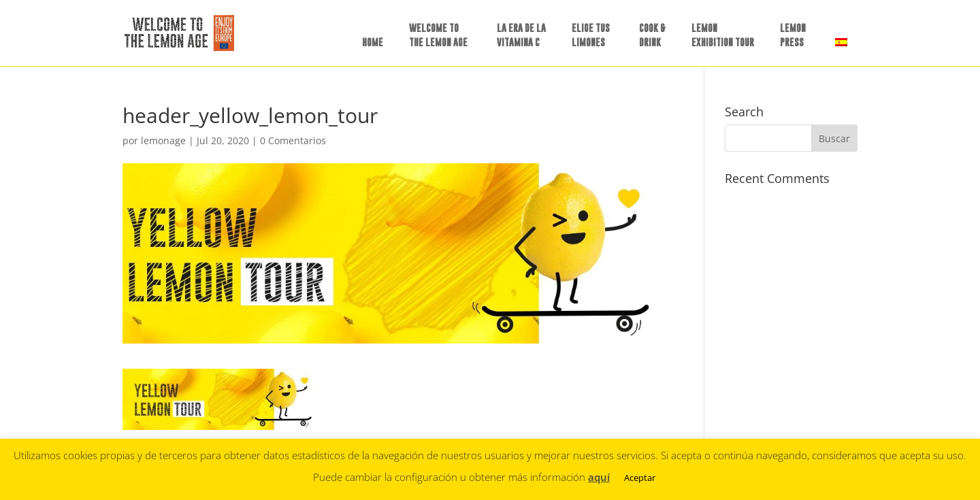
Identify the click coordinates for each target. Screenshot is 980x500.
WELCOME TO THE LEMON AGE (438, 35)
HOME (373, 42)
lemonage (163, 140)
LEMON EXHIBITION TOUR (723, 35)
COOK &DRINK (652, 35)
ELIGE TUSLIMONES (591, 35)
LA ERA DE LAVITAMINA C (521, 35)
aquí (599, 477)
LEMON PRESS (793, 35)
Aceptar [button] (640, 478)
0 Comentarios (293, 140)
